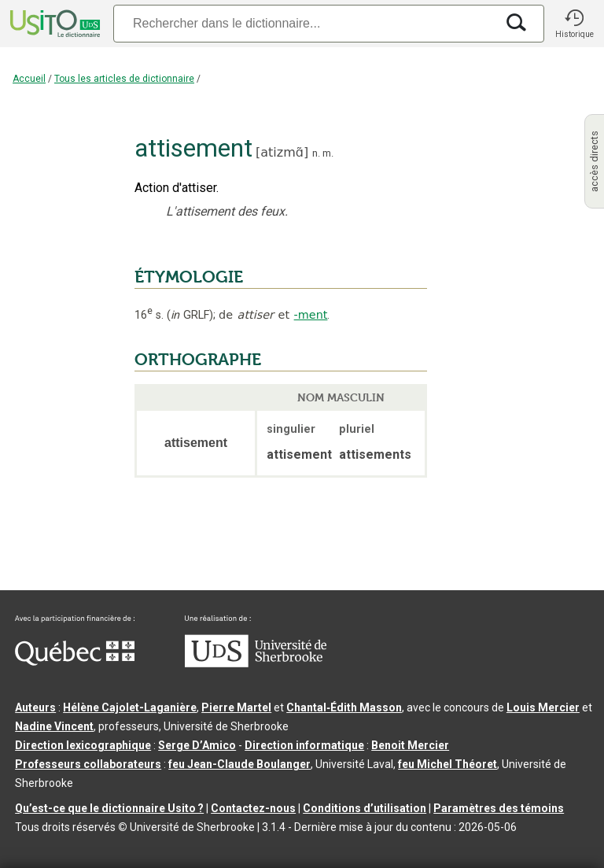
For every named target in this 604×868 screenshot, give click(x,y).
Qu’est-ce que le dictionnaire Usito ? (109, 808)
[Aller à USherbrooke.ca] (256, 663)
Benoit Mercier (410, 745)
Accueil (29, 79)
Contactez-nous (253, 808)
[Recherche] (304, 23)
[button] (574, 24)
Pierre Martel (236, 707)
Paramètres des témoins (499, 808)
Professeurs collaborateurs (88, 764)
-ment (311, 315)
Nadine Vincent (54, 726)
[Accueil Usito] (53, 24)
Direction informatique (304, 745)
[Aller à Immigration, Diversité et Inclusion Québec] (75, 662)
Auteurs (35, 707)
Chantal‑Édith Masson (344, 707)
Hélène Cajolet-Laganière (130, 707)
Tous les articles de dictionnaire (124, 79)
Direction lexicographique (83, 745)
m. (328, 153)
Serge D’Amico (197, 745)
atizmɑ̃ (282, 152)
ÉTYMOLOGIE (189, 277)
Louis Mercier (543, 707)
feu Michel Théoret (447, 764)
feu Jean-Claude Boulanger (239, 764)
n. (316, 153)
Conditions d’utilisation (365, 808)
